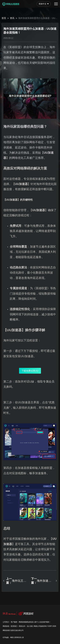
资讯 (12, 18)
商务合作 (22, 626)
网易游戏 (6, 626)
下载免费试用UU (30, 371)
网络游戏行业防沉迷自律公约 (13, 630)
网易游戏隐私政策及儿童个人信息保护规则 (34, 622)
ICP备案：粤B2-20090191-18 (13, 637)
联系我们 (14, 626)
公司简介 (6, 622)
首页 (4, 18)
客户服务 (14, 622)
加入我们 (30, 626)
